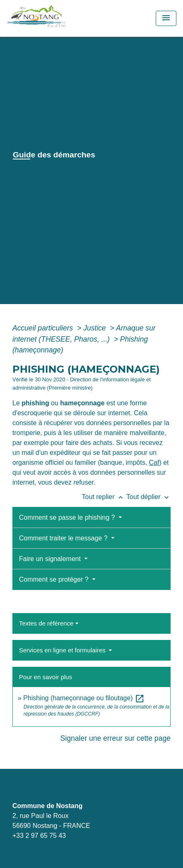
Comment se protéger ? (55, 579)
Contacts (26, 790)
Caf (154, 463)
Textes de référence (46, 623)
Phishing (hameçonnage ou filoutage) (84, 698)
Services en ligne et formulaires (63, 650)
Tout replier (104, 497)
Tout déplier (149, 497)
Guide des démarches (114, 180)
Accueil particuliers (44, 328)
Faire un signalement (51, 559)
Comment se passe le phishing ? (68, 517)
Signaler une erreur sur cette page (115, 738)
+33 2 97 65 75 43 (39, 836)
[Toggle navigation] (166, 18)
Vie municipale (75, 169)
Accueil (27, 169)
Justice (96, 328)
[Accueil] (55, 18)
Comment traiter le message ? (64, 538)
